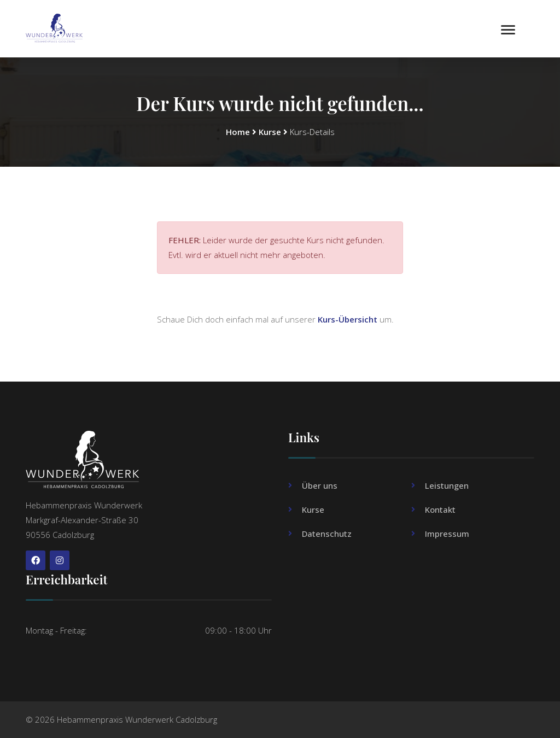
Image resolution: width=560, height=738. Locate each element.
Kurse (270, 132)
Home (238, 132)
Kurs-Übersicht (348, 319)
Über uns (320, 485)
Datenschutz (327, 534)
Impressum (447, 534)
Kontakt (440, 509)
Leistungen (447, 485)
